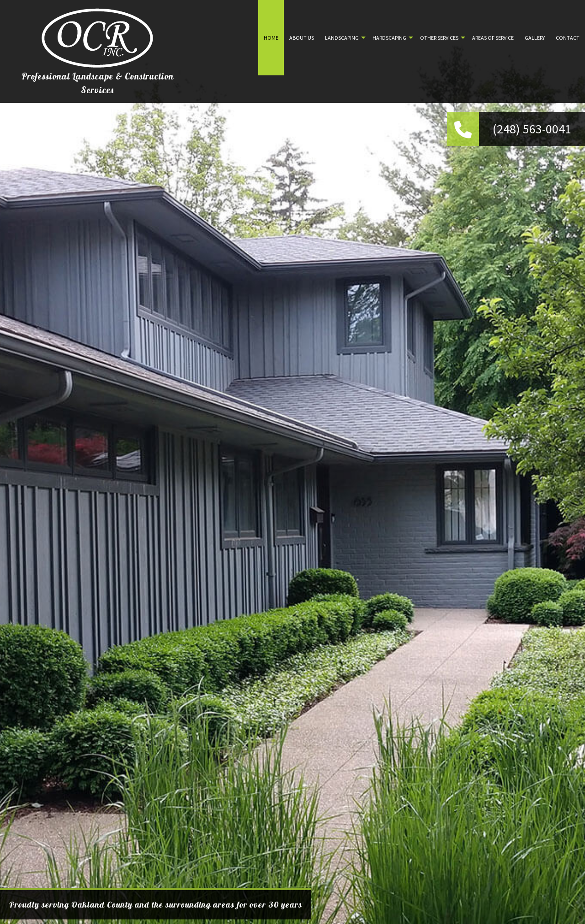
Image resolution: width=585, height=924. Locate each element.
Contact (568, 38)
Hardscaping (389, 38)
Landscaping (342, 38)
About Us (302, 38)
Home (271, 38)
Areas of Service (493, 38)
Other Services (439, 38)
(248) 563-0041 (532, 129)
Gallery (535, 38)
